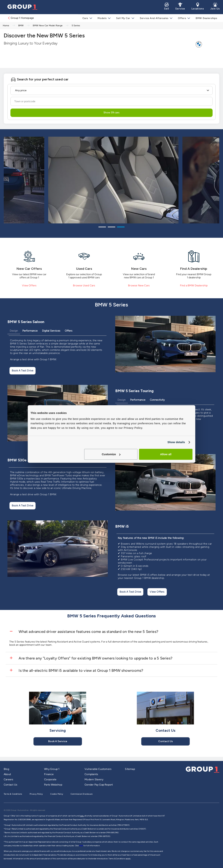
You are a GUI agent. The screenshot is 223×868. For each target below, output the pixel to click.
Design (14, 331)
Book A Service (58, 741)
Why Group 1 (52, 769)
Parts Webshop (53, 785)
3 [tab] (121, 228)
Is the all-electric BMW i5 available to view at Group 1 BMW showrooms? (80, 670)
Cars (86, 18)
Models (103, 18)
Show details (176, 442)
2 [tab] (111, 228)
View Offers (29, 286)
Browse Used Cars (84, 286)
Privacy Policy (36, 794)
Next (215, 181)
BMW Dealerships (206, 18)
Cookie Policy (57, 794)
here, (82, 816)
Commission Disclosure (82, 794)
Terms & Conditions (13, 794)
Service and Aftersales (154, 18)
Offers (182, 18)
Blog (6, 769)
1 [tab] (102, 228)
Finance (49, 774)
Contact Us (165, 741)
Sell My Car (124, 18)
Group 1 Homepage (21, 18)
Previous (8, 181)
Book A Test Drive (23, 371)
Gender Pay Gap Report (99, 785)
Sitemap (130, 769)
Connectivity (157, 400)
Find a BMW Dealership (194, 286)
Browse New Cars (139, 286)
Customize (111, 454)
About (7, 774)
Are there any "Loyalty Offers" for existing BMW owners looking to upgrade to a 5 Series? (95, 658)
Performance (30, 331)
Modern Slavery (94, 779)
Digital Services (51, 331)
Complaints (91, 774)
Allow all (166, 454)
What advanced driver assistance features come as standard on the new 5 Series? (88, 632)
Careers (8, 779)
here (81, 846)
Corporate (50, 779)
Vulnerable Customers (98, 769)
